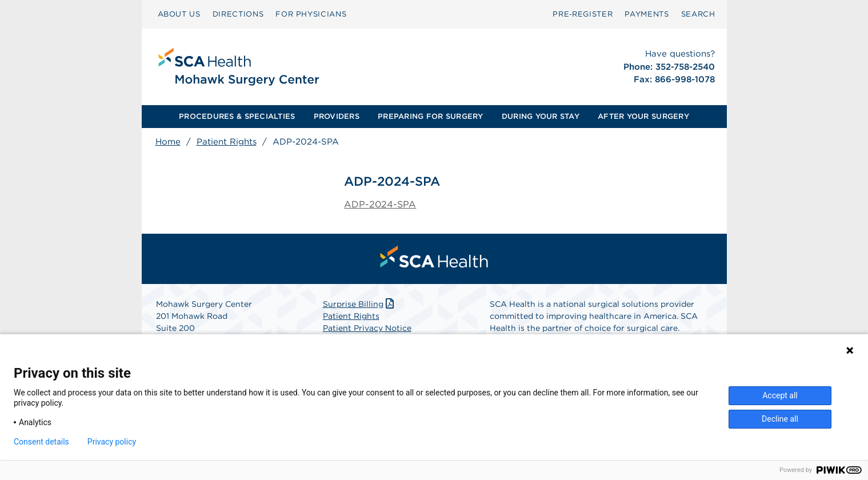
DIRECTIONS (238, 14)
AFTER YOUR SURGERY (643, 116)
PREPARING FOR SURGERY (430, 116)
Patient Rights (227, 142)
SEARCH (698, 14)
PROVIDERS (337, 116)
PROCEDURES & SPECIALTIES (237, 116)
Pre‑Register (583, 14)
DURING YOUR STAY (541, 116)
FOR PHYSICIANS (311, 14)
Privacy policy (112, 442)
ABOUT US (179, 14)
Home (168, 142)
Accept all (780, 395)
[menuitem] (179, 14)
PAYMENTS (647, 14)
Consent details (41, 442)
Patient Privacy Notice (367, 328)
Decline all (780, 419)
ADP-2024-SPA (380, 204)
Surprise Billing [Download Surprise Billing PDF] (360, 304)
